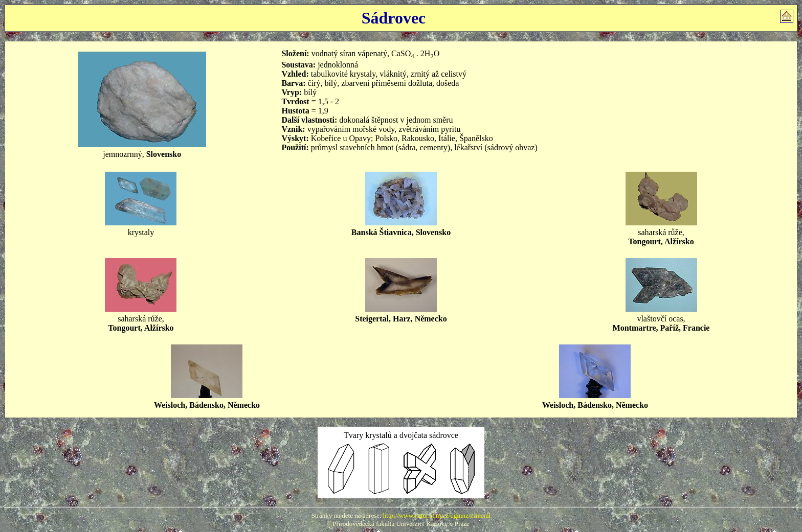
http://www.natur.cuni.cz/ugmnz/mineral (437, 515)
